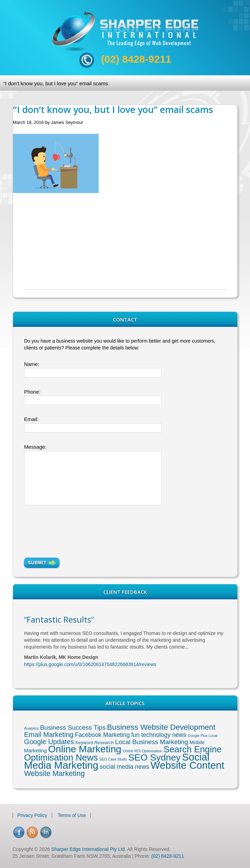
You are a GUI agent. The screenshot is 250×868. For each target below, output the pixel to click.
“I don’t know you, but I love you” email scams (56, 83)
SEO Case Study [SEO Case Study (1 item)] (113, 759)
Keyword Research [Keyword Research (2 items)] (95, 743)
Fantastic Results (59, 619)
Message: (35, 447)
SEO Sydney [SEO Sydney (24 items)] (155, 757)
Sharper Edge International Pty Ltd (88, 849)
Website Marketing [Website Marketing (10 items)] (54, 774)
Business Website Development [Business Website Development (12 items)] (161, 727)
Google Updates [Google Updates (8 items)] (49, 742)
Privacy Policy (32, 815)
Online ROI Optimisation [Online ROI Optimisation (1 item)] (143, 751)
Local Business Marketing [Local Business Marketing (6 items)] (152, 742)
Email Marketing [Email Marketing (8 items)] (49, 735)
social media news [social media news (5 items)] (124, 767)
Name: (32, 364)
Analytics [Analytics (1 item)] (31, 728)
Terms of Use (72, 815)
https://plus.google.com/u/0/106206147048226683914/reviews (90, 664)
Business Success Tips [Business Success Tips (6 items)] (73, 727)
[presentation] (76, 530)
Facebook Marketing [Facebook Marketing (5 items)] (102, 735)
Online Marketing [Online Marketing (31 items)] (85, 749)
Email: (31, 419)
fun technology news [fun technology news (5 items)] (159, 735)
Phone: (32, 392)
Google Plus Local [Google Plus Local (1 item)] (203, 736)
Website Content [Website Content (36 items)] (187, 765)
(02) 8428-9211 (136, 59)
